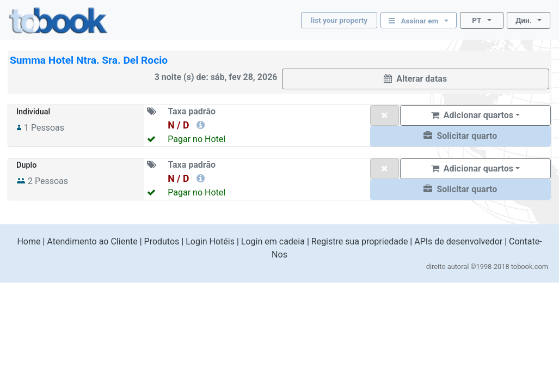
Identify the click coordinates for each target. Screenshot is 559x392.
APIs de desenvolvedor (458, 241)
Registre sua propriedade (360, 241)
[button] (460, 136)
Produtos (162, 241)
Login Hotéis (210, 241)
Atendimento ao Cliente (92, 241)
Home (29, 241)
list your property (339, 20)
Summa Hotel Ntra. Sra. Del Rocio (89, 60)
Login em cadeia (273, 241)
